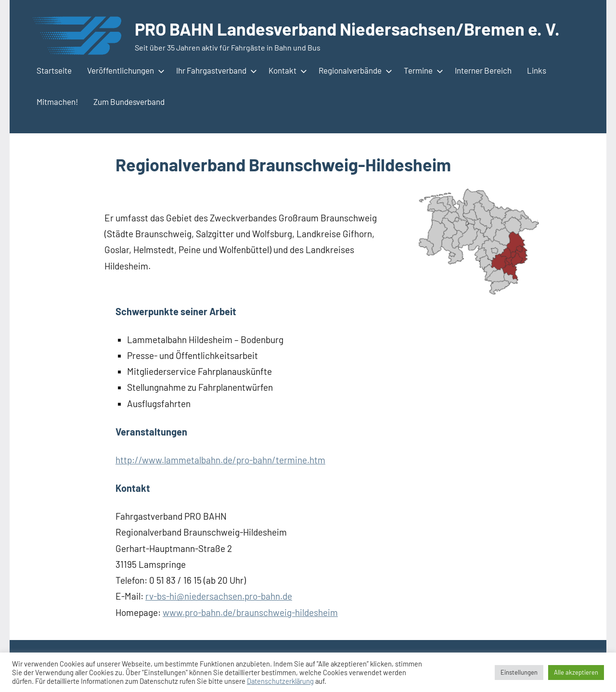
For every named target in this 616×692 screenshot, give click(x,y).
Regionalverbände (353, 70)
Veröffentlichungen (124, 70)
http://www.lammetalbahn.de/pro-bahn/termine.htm (220, 460)
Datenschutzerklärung (280, 681)
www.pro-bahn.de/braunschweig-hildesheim (250, 612)
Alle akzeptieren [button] (576, 672)
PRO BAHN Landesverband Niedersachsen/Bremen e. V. (347, 29)
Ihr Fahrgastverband (215, 70)
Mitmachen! (57, 102)
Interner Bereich (483, 70)
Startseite (54, 70)
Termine (422, 70)
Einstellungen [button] (519, 672)
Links (537, 70)
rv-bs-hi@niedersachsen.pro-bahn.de (219, 596)
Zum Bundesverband (129, 102)
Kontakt (286, 70)
